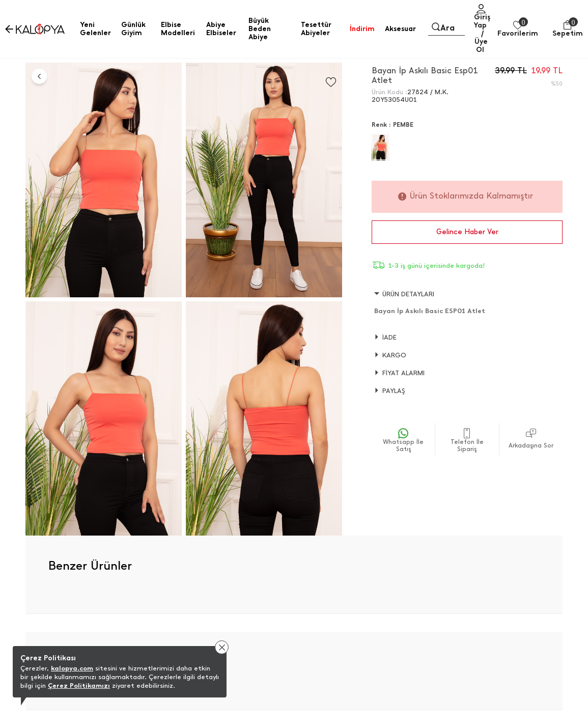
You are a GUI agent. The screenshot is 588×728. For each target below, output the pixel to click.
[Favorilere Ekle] (331, 82)
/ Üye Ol (481, 41)
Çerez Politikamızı (79, 685)
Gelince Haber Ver (467, 232)
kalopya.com (72, 668)
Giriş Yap (482, 21)
